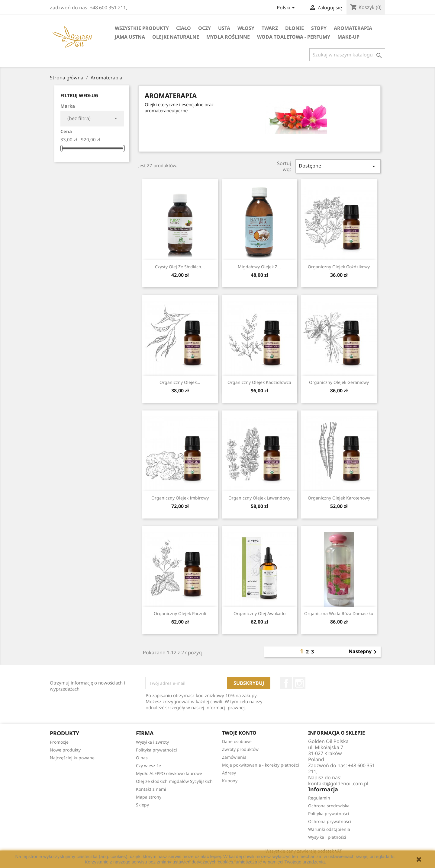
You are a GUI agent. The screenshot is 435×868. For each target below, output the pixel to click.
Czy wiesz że (148, 766)
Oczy (205, 28)
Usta (224, 28)
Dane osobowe (237, 741)
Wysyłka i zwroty (152, 742)
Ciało (184, 28)
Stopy (319, 28)
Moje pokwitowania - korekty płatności (261, 765)
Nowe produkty (65, 750)
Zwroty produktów (240, 749)
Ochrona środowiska (329, 806)
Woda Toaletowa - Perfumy (294, 37)
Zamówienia (234, 757)
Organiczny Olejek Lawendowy (259, 498)
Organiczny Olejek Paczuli (180, 613)
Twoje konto (239, 733)
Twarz (270, 28)
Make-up (348, 37)
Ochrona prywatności (330, 821)
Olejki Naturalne (176, 37)
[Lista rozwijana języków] (287, 8)
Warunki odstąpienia (329, 829)
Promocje (59, 742)
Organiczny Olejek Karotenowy (339, 498)
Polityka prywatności (156, 750)
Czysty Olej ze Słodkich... (180, 267)
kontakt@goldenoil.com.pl (338, 783)
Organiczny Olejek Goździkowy (339, 267)
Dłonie (295, 28)
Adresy (229, 773)
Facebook (286, 683)
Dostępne (338, 166)
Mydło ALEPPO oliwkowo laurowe (169, 773)
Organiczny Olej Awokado (259, 613)
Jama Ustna (130, 37)
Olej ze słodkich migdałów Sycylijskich (174, 781)
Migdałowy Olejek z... (259, 267)
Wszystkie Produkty (142, 28)
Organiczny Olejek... (180, 382)
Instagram (299, 683)
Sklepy (142, 805)
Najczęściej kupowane (72, 758)
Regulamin (319, 798)
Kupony (230, 781)
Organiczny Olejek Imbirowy (180, 498)
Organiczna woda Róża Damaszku (339, 613)
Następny (364, 652)
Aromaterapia (353, 28)
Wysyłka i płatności (327, 837)
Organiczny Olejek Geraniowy (339, 382)
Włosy (246, 28)
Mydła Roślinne (228, 37)
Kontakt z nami (151, 789)
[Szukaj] (347, 55)
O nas (142, 758)
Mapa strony (149, 797)
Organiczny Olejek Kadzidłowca (259, 382)
